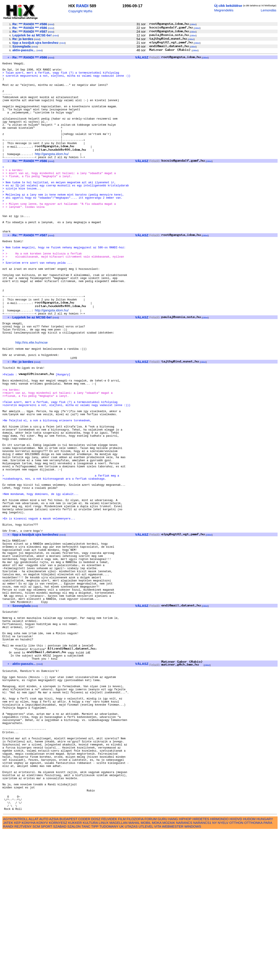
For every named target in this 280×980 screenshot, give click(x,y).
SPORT (47, 975)
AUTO (44, 968)
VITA (158, 975)
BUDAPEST (68, 968)
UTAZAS (131, 975)
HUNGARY (265, 968)
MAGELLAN (118, 971)
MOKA (157, 971)
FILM (122, 968)
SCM (36, 975)
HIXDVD (236, 968)
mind (51, 24)
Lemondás (269, 10)
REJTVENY (23, 975)
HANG (173, 968)
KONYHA (29, 971)
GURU (162, 968)
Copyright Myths (80, 11)
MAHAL (134, 971)
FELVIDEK (109, 968)
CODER (84, 968)
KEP (17, 971)
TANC (86, 975)
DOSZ (96, 968)
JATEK (8, 971)
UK (122, 975)
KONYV (42, 971)
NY (214, 971)
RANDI (82, 6)
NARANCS (184, 971)
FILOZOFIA (135, 968)
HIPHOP (185, 968)
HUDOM (249, 968)
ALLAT (34, 968)
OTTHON (236, 971)
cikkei (193, 24)
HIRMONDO (219, 968)
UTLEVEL (146, 975)
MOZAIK (169, 971)
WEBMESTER (173, 975)
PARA (268, 971)
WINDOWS (193, 975)
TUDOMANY (109, 975)
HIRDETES (201, 968)
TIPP (95, 975)
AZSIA (54, 968)
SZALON (74, 975)
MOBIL (146, 971)
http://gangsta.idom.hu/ (52, 173)
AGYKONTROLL (15, 968)
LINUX (104, 971)
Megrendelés (224, 10)
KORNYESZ (58, 971)
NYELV (223, 971)
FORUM (150, 968)
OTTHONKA (254, 971)
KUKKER (75, 971)
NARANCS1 (202, 971)
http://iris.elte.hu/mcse (31, 396)
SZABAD (60, 975)
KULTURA (90, 971)
